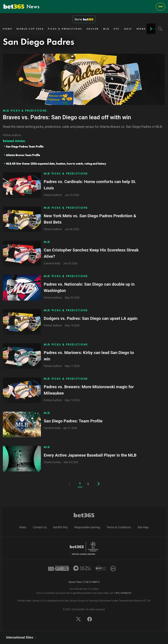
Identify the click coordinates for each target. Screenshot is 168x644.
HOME (7, 29)
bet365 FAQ (61, 527)
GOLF (128, 29)
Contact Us (40, 527)
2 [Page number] (88, 484)
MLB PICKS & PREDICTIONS (25, 111)
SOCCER (93, 29)
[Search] (160, 29)
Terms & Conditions (119, 527)
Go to (84, 19)
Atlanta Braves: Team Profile (23, 155)
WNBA (141, 29)
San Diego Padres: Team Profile (25, 147)
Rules (23, 527)
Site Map (143, 527)
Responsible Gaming (87, 527)
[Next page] (99, 484)
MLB (106, 29)
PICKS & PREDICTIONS (65, 29)
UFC (117, 29)
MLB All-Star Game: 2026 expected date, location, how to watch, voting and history (56, 164)
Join (160, 6)
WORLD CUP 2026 (30, 29)
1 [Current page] (80, 483)
